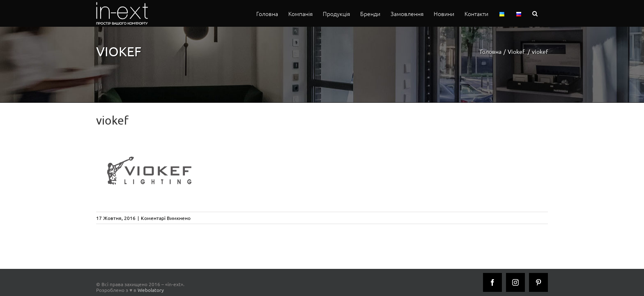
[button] (545, 13)
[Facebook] (492, 282)
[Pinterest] (538, 282)
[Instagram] (515, 282)
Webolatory (151, 290)
